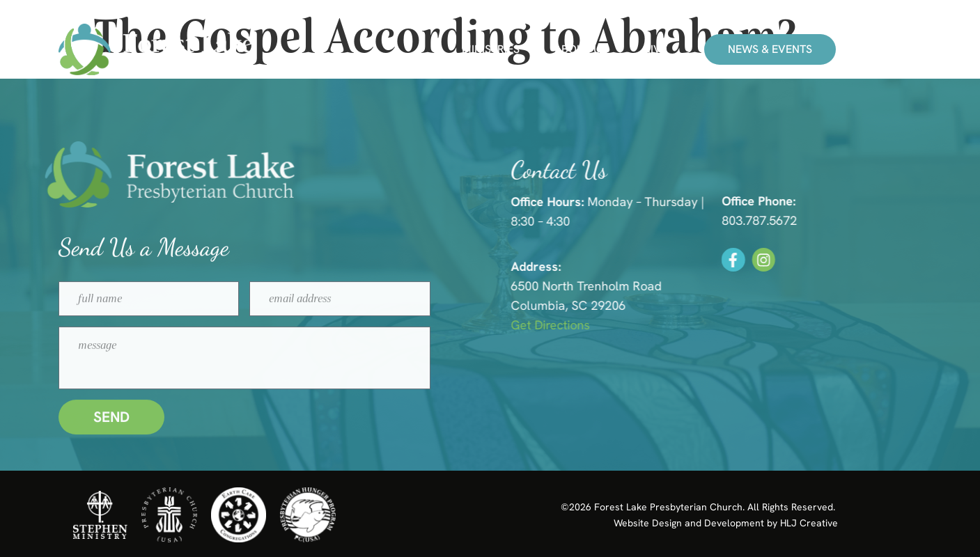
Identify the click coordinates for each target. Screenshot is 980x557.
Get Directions (581, 325)
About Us (581, 49)
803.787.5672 (786, 220)
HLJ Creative (809, 523)
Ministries (491, 49)
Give (655, 49)
